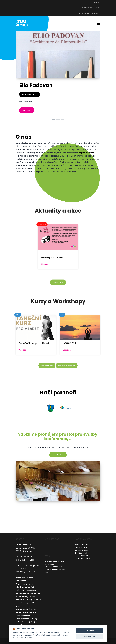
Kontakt (96, 13)
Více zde (45, 278)
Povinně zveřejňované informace (54, 563)
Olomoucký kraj (81, 556)
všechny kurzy (46, 379)
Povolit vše (90, 630)
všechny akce (58, 296)
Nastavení (29, 637)
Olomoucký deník (82, 559)
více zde (27, 112)
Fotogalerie (84, 13)
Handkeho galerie (82, 550)
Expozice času (86, 155)
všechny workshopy (67, 379)
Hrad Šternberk (81, 553)
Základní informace (53, 567)
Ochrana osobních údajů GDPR (56, 571)
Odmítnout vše (90, 636)
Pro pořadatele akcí (90, 8)
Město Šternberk (82, 544)
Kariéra (96, 3)
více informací (58, 457)
